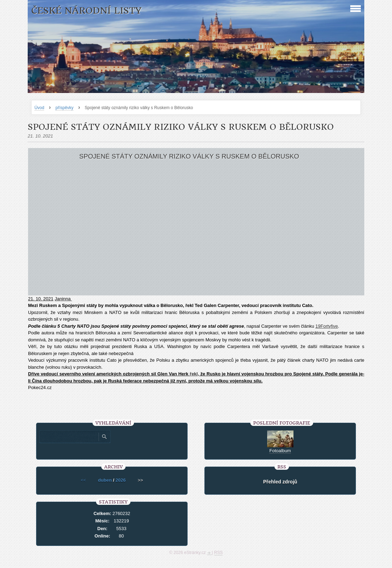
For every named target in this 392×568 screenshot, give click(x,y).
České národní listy (86, 11)
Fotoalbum (280, 451)
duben (105, 480)
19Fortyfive (327, 326)
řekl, (194, 374)
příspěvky (64, 108)
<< (83, 480)
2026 (120, 480)
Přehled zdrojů (280, 482)
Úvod (39, 108)
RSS (219, 553)
